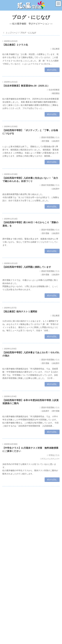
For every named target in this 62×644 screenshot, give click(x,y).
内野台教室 (9, 600)
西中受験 (46, 141)
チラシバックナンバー (50, 459)
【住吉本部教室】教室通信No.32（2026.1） (25, 554)
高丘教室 (56, 49)
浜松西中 (56, 141)
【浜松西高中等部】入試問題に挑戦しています (27, 267)
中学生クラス (54, 455)
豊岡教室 (8, 629)
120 (45, 494)
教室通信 (56, 93)
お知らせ (26, 535)
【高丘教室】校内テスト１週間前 (20, 312)
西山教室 (8, 611)
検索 (50, 504)
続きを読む (52, 70)
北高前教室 (9, 623)
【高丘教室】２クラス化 (15, 45)
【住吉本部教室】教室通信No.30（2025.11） (26, 86)
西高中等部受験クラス (50, 137)
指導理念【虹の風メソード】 (33, 519)
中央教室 (8, 617)
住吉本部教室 (54, 90)
